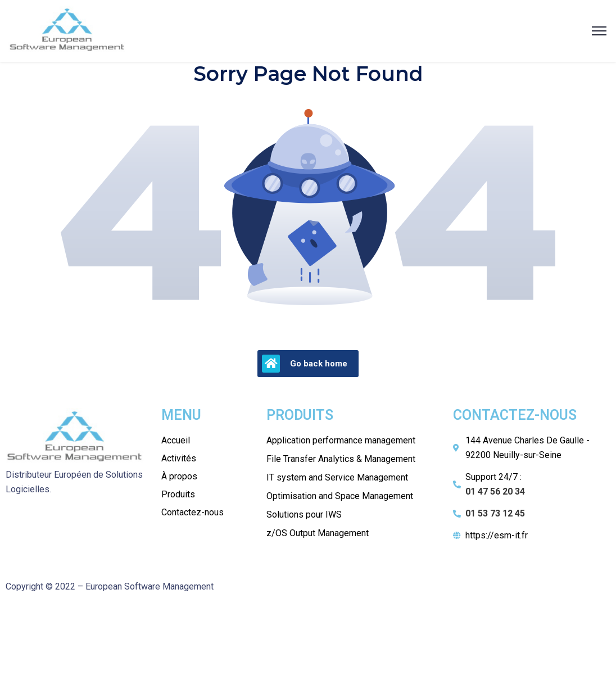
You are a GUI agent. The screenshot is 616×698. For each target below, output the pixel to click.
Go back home (305, 364)
